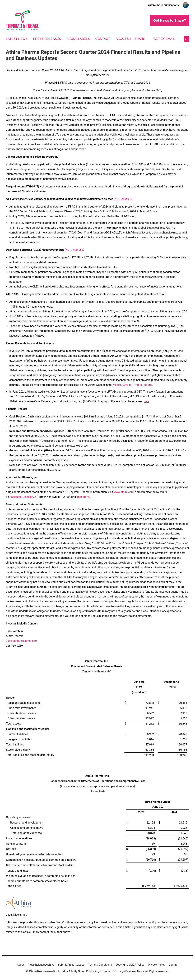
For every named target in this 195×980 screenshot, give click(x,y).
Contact (103, 39)
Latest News (17, 39)
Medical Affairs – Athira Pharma (133, 385)
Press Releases (47, 39)
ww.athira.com (125, 492)
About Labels (78, 39)
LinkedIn (28, 497)
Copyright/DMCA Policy (130, 965)
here (146, 401)
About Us (124, 39)
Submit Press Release (71, 965)
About (20, 965)
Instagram (83, 497)
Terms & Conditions (100, 965)
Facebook (16, 497)
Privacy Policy (157, 965)
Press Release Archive (41, 965)
